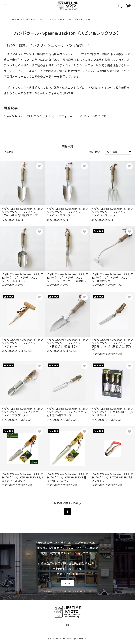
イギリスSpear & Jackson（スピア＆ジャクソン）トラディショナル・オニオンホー (112, 277)
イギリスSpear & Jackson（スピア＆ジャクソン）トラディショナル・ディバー (22, 343)
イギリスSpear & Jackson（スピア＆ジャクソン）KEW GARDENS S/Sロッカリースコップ (22, 477)
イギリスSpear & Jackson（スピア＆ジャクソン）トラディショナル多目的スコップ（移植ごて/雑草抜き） (112, 345)
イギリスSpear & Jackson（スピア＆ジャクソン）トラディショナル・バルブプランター (22, 412)
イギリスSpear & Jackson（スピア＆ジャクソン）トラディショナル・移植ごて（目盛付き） (67, 343)
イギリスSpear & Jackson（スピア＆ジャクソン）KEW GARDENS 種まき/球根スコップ (67, 477)
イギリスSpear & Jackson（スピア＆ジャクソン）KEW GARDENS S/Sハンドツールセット (112, 412)
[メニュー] (6, 6)
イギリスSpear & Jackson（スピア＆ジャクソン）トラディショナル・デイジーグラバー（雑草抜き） (68, 277)
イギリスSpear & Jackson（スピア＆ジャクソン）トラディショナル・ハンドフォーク (112, 212)
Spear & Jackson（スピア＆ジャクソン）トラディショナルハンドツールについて (55, 116)
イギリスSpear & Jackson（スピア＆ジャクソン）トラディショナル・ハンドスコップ (67, 212)
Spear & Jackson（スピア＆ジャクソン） (27, 19)
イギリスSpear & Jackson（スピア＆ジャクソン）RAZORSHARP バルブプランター (112, 477)
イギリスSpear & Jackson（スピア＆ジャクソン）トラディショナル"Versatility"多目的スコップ (22, 212)
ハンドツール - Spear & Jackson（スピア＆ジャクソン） (68, 19)
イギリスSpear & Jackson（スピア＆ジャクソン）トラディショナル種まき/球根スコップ (67, 412)
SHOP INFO (67, 583)
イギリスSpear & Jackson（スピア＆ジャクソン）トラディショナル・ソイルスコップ (22, 277)
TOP (5, 19)
